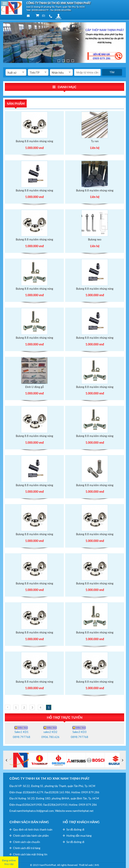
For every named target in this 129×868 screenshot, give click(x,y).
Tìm (112, 72)
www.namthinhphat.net (80, 811)
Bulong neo (95, 239)
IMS (97, 865)
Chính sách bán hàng (29, 822)
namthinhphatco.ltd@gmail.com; (36, 811)
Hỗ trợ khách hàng (81, 822)
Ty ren (95, 141)
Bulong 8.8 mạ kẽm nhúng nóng (34, 141)
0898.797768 (22, 737)
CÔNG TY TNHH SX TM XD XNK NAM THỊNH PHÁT (50, 778)
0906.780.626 (50, 737)
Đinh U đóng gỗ (34, 387)
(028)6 (27, 792)
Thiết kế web (86, 865)
